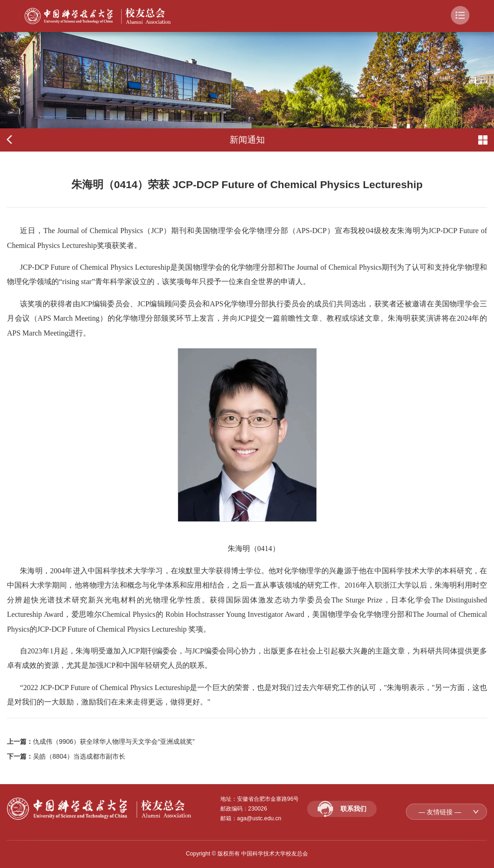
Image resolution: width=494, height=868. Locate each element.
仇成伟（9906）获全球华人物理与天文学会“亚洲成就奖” (114, 741)
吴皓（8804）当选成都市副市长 (79, 756)
